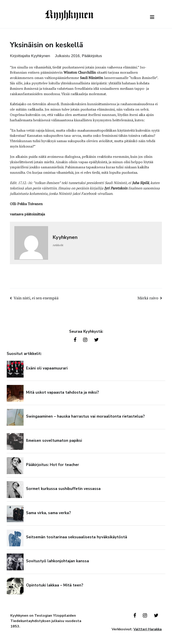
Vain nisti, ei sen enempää (36, 298)
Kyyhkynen (40, 56)
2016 (75, 56)
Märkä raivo (148, 298)
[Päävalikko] (152, 17)
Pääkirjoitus (92, 56)
